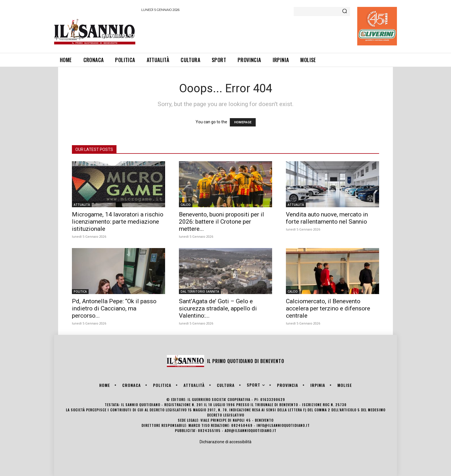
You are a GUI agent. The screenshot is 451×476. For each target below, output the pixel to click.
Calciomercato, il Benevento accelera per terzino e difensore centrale (328, 308)
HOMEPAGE (243, 122)
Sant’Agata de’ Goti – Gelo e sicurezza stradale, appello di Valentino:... (218, 308)
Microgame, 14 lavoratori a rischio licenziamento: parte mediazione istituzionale (118, 222)
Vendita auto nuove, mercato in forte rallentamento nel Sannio (327, 218)
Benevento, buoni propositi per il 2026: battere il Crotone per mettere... (221, 222)
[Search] (345, 11)
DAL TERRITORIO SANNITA (200, 291)
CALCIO (186, 205)
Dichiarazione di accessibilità (225, 442)
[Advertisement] (246, 31)
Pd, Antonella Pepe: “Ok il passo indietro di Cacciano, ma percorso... (114, 308)
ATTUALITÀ (82, 205)
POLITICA (80, 291)
